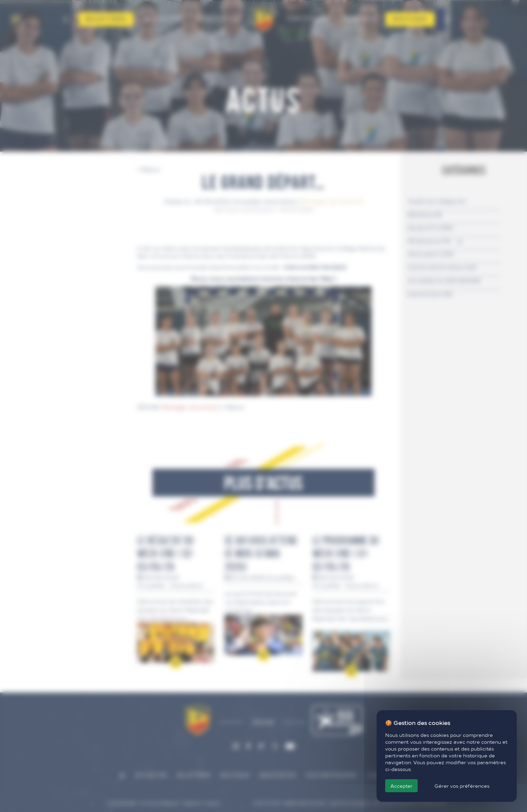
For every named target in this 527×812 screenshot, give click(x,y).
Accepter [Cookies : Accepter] (401, 786)
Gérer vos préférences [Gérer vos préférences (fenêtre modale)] (462, 786)
